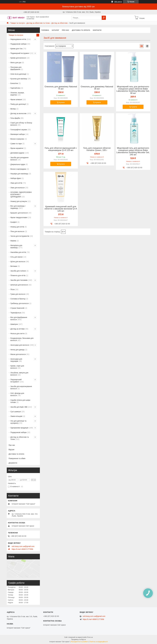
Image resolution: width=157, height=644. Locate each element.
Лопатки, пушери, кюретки (17, 94)
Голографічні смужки (19, 130)
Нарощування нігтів (18, 39)
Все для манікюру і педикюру (18, 207)
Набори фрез (16, 178)
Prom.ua (90, 637)
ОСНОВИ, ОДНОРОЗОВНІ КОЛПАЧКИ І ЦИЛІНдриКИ (21, 194)
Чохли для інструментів (20, 236)
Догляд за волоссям (18, 113)
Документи (13, 463)
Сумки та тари (16, 144)
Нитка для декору (17, 350)
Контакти (97, 30)
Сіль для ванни (16, 257)
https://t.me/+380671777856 (22, 549)
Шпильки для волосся (19, 285)
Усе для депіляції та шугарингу (18, 422)
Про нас (65, 30)
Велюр (13, 109)
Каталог (55, 30)
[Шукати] (104, 18)
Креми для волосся (18, 58)
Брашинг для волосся (19, 213)
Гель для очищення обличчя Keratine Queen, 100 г (97, 149)
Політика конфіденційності (99, 642)
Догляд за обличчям (59, 23)
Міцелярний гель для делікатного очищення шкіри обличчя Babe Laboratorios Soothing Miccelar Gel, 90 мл (133, 90)
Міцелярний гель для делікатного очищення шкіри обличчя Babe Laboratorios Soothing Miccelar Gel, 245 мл (133, 151)
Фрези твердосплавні (19, 217)
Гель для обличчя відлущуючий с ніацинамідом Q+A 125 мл (61, 149)
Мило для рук (16, 63)
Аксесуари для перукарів (16, 360)
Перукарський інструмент (16, 381)
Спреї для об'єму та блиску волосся (21, 124)
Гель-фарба (15, 118)
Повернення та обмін (17, 458)
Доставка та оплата (81, 30)
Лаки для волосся (17, 188)
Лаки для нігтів (16, 183)
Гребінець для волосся (20, 303)
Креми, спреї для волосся (17, 367)
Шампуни (14, 324)
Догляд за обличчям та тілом (38, 23)
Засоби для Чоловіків (19, 280)
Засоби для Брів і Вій (19, 407)
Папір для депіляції (18, 104)
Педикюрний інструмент (20, 53)
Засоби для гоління (18, 271)
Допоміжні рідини (17, 153)
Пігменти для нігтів (18, 275)
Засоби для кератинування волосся (21, 387)
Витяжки (14, 266)
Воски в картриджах (18, 169)
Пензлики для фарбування (16, 68)
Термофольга (16, 313)
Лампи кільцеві (16, 416)
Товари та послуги (17, 23)
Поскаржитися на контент (80, 642)
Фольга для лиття (17, 334)
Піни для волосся (17, 231)
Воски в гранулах (17, 139)
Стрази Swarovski (17, 308)
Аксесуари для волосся (20, 345)
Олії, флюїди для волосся (17, 394)
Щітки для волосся (18, 262)
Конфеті (14, 222)
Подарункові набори (18, 44)
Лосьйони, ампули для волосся (19, 374)
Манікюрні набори (18, 134)
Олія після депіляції (18, 74)
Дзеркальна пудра (18, 164)
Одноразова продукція (19, 428)
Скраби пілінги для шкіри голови (20, 401)
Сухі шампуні (16, 412)
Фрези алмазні (16, 100)
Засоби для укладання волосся (19, 159)
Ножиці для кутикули (19, 201)
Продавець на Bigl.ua (78, 639)
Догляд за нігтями (18, 329)
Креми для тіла (16, 49)
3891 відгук (118, 2)
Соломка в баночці (18, 299)
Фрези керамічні (17, 148)
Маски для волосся (18, 354)
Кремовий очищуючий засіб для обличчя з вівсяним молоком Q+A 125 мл (61, 209)
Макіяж (13, 241)
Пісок (13, 289)
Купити (62, 102)
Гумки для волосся (18, 294)
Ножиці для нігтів (17, 227)
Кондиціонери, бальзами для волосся (22, 339)
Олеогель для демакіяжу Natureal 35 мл (97, 88)
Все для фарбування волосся (19, 318)
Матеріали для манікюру (16, 246)
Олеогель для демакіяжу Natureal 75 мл (61, 88)
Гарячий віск (15, 88)
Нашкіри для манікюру (19, 174)
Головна (45, 30)
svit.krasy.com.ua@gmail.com (23, 546)
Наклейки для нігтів (18, 252)
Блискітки (14, 83)
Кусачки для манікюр (19, 79)
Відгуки (11, 450)
